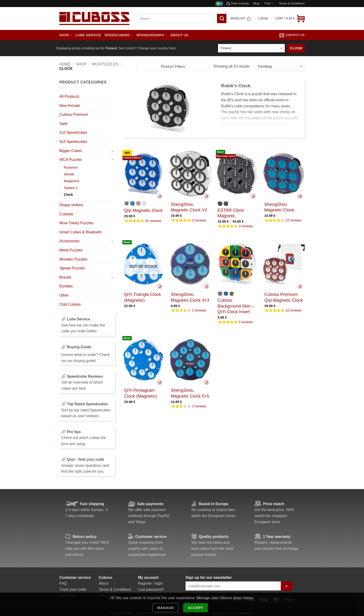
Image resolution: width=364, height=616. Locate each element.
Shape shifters (71, 205)
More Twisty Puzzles (76, 223)
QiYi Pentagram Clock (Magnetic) (140, 393)
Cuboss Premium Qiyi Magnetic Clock (284, 297)
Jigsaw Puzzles (72, 268)
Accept (195, 608)
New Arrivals (70, 106)
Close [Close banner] (296, 48)
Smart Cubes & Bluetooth (80, 232)
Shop (66, 35)
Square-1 (71, 188)
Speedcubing (119, 35)
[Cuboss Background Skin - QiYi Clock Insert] (237, 264)
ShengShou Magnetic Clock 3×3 (190, 297)
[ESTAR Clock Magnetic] (237, 174)
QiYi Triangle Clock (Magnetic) (143, 297)
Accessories (69, 241)
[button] (290, 18)
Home (65, 64)
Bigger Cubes (71, 151)
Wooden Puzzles (73, 259)
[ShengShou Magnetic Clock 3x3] (190, 264)
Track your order (73, 589)
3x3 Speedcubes (73, 142)
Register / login (151, 583)
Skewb (69, 174)
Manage (165, 608)
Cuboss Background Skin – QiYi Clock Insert (236, 306)
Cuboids (66, 214)
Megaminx (71, 181)
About (103, 583)
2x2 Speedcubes (73, 132)
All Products (69, 96)
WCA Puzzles (105, 64)
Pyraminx (71, 167)
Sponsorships (152, 35)
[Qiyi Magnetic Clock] (143, 174)
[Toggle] (113, 151)
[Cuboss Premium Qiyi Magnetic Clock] (284, 264)
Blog (256, 3)
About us (179, 35)
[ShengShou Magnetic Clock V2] (190, 174)
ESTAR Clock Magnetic (231, 213)
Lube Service (88, 35)
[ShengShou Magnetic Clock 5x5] (190, 360)
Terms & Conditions (292, 3)
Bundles (66, 286)
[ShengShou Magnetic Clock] (284, 174)
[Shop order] (280, 67)
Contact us (292, 35)
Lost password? (151, 589)
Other (64, 295)
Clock (68, 195)
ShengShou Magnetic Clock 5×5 (190, 393)
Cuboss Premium (74, 114)
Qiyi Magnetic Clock (143, 210)
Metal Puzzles (71, 250)
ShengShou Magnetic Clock (279, 207)
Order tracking (238, 4)
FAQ (269, 4)
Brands (65, 277)
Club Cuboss (70, 304)
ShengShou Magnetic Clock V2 (189, 207)
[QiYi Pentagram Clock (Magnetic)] (143, 360)
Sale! (64, 124)
